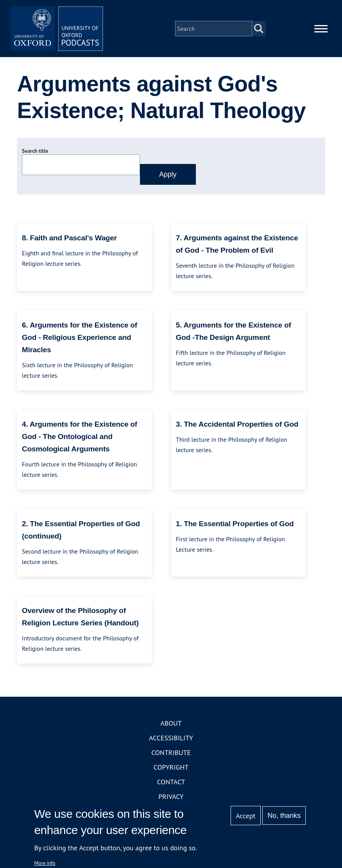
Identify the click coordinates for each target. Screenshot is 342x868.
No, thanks (284, 816)
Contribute (171, 752)
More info (45, 863)
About (171, 723)
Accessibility (171, 738)
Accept (246, 816)
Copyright (171, 767)
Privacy (171, 796)
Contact (171, 782)
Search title (35, 151)
